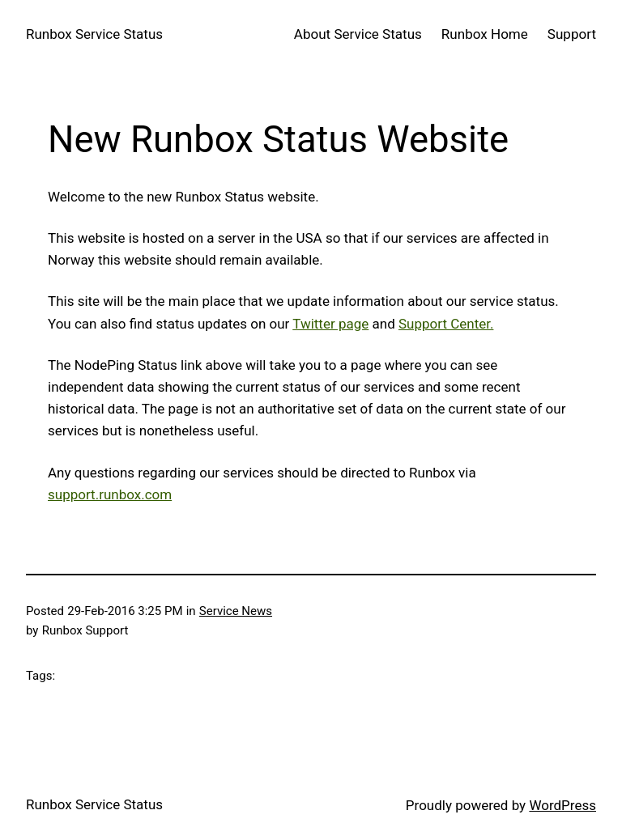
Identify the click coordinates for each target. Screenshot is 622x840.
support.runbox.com (110, 494)
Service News (236, 611)
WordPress (562, 805)
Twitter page (330, 324)
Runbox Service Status (94, 34)
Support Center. (446, 324)
